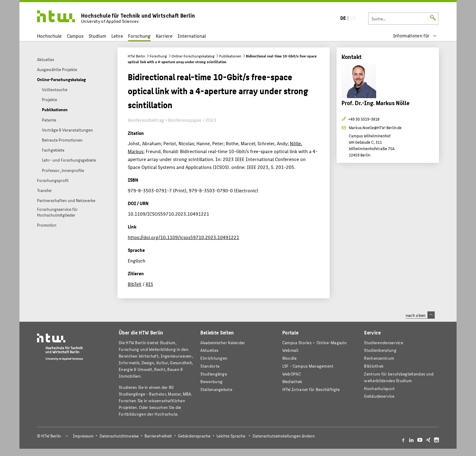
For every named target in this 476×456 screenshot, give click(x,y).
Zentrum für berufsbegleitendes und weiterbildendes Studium (399, 377)
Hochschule (49, 36)
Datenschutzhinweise (119, 436)
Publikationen (230, 56)
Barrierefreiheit (158, 436)
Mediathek (292, 381)
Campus (75, 36)
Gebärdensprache (194, 436)
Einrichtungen (214, 358)
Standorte (210, 366)
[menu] (415, 36)
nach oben (420, 315)
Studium (97, 36)
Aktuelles (209, 350)
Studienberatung (380, 350)
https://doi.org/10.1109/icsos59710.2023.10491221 (184, 237)
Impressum (83, 436)
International (192, 36)
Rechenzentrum (379, 358)
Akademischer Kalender (223, 343)
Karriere (164, 36)
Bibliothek (374, 366)
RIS (149, 284)
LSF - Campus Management (308, 366)
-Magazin (314, 343)
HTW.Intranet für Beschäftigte (311, 389)
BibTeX (135, 284)
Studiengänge (214, 374)
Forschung (139, 36)
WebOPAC (292, 374)
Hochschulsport (379, 388)
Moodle (290, 358)
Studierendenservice (384, 343)
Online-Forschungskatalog (193, 56)
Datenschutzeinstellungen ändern (284, 436)
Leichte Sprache (231, 436)
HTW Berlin (136, 56)
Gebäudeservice (379, 396)
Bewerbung (211, 381)
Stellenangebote (216, 389)
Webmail (290, 350)
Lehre (117, 36)
